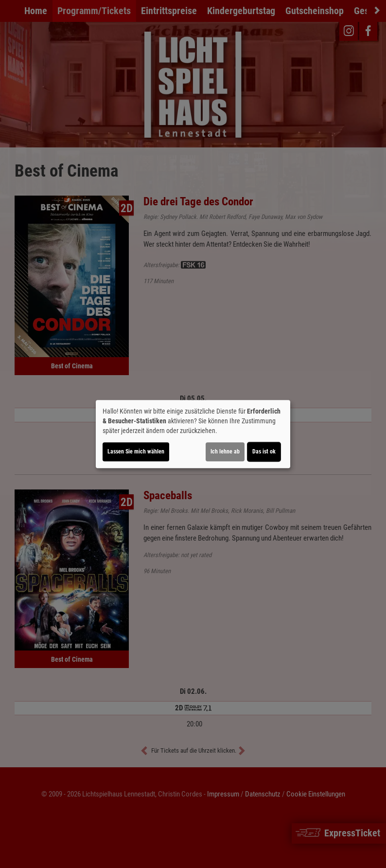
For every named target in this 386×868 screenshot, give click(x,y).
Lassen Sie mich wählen (136, 452)
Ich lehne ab (225, 452)
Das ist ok (264, 452)
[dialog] (193, 434)
